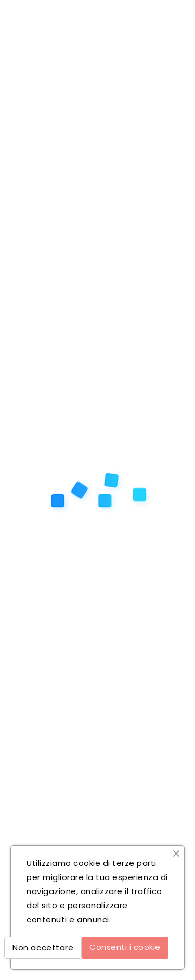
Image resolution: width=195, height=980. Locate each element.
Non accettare (43, 947)
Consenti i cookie (125, 947)
